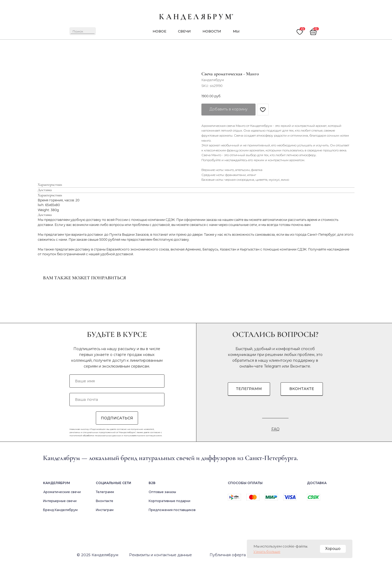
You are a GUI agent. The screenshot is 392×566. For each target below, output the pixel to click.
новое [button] (159, 31)
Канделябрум (56, 483)
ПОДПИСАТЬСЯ (117, 418)
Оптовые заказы (162, 492)
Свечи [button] (184, 31)
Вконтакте (300, 366)
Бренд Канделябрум (60, 510)
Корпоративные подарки (169, 501)
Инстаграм (105, 510)
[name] (117, 381)
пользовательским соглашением (143, 435)
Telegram (273, 366)
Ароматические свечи (62, 492)
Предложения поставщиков (172, 510)
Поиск (78, 31)
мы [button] (236, 31)
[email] (117, 400)
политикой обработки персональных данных (95, 435)
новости (212, 31)
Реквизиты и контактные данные (160, 555)
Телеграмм (105, 492)
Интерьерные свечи (60, 501)
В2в (152, 483)
